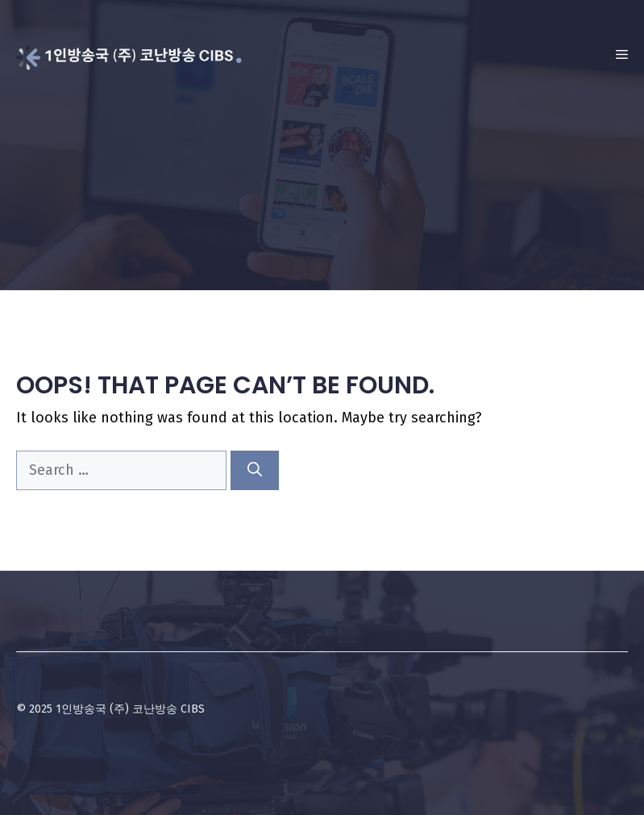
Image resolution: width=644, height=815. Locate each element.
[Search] (255, 470)
